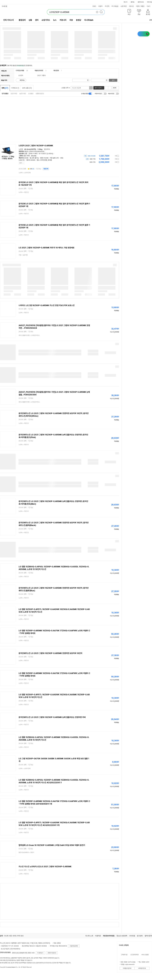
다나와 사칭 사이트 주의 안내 (14, 936)
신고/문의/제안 (135, 955)
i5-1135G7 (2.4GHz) (46, 154)
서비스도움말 (145, 955)
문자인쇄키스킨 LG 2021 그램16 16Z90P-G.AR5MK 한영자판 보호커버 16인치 (50, 653)
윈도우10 (47, 149)
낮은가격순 (14, 94)
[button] (129, 13)
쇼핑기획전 (124, 6)
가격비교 (15, 88)
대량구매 (46, 169)
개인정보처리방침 (109, 936)
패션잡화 (56, 71)
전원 (62, 158)
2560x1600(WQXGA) (37, 151)
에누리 (126, 2)
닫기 (21, 163)
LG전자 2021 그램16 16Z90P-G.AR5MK (36, 146)
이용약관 (98, 936)
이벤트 (138, 6)
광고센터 (140, 936)
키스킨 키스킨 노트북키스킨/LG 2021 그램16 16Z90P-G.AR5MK (45, 867)
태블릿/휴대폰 (39, 71)
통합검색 (22, 20)
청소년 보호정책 (122, 936)
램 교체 (32, 158)
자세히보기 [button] (40, 953)
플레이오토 (141, 2)
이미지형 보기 (110, 88)
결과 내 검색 (98, 88)
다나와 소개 (89, 936)
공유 (149, 20)
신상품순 (31, 94)
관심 (40, 169)
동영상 (79, 20)
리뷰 (71, 20)
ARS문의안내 (142, 968)
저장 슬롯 (53, 158)
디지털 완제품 (20, 71)
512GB (46, 158)
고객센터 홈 (124, 955)
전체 (5, 88)
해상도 (26, 151)
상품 (30, 20)
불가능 (37, 158)
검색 (113, 80)
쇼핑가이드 (46, 20)
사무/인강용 (44, 160)
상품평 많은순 (40, 94)
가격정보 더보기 (110, 156)
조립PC (100, 6)
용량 (42, 158)
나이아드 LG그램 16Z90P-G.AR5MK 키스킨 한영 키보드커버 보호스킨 (47, 305)
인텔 (26, 154)
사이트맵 (132, 936)
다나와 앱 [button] (4, 6)
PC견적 (107, 6)
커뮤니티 (131, 6)
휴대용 (50, 160)
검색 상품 (27, 88)
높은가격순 (23, 94)
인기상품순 (5, 94)
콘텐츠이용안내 (52, 953)
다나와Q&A (89, 20)
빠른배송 (22, 80)
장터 (37, 20)
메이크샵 (149, 2)
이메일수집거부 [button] (127, 968)
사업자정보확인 (74, 946)
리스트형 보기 (107, 88)
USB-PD (22, 160)
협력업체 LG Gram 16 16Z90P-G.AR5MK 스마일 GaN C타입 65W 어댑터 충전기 (52, 845)
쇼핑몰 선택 (66, 88)
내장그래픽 (26, 156)
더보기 (149, 6)
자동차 (94, 6)
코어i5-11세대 (33, 154)
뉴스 (55, 20)
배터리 (28, 160)
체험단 (143, 6)
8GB (27, 158)
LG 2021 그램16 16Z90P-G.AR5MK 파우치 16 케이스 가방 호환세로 (47, 248)
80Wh (33, 160)
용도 (38, 160)
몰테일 (133, 2)
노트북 (21, 149)
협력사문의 (148, 936)
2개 (57, 158)
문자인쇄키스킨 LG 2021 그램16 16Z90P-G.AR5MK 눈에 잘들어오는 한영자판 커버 (52, 717)
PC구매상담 (115, 6)
